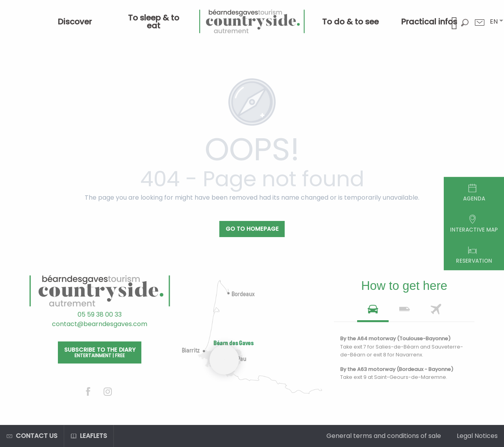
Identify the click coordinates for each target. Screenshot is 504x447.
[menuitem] (75, 22)
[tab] (373, 312)
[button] (494, 22)
